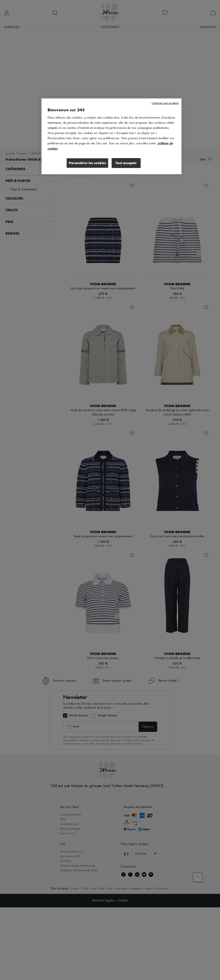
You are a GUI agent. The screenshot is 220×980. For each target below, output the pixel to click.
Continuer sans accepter (165, 103)
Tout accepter (126, 163)
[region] (112, 136)
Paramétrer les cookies (87, 163)
